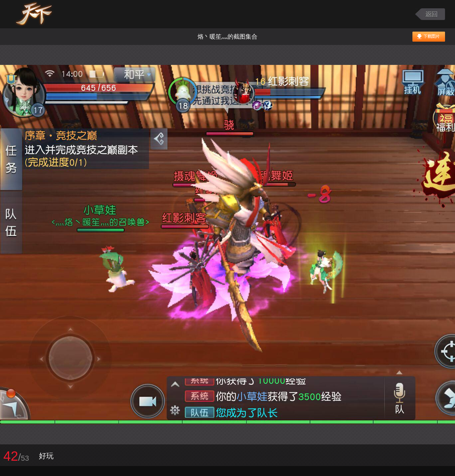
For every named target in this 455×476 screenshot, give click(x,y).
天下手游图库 (42, 14)
